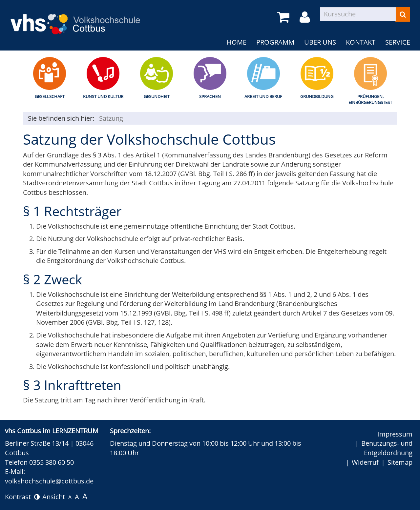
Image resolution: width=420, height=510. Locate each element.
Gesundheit (157, 96)
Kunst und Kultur (103, 96)
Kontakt (361, 42)
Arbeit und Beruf (263, 96)
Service (398, 42)
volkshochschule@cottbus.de (49, 481)
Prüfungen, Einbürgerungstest (370, 100)
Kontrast (22, 497)
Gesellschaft (50, 96)
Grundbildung (317, 96)
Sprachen (210, 96)
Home (237, 42)
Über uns (320, 42)
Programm (275, 42)
